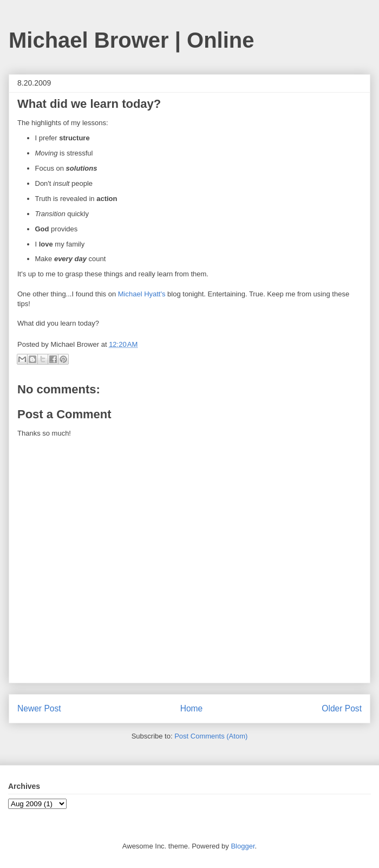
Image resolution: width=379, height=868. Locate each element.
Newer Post (39, 708)
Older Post (342, 708)
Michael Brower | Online (132, 40)
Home (192, 708)
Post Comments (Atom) (211, 736)
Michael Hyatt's (142, 294)
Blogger (243, 846)
